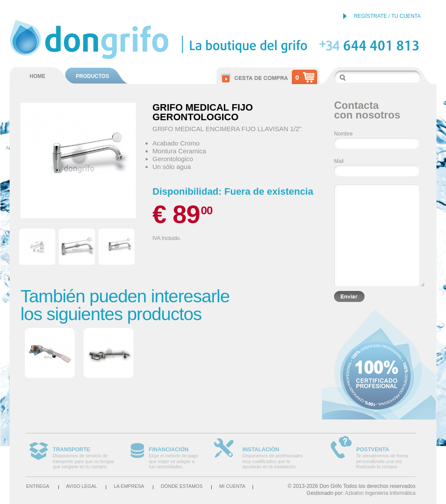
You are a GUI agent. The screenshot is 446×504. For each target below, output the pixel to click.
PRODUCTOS (92, 76)
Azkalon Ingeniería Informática (380, 493)
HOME (37, 76)
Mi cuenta (232, 486)
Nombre (343, 134)
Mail (339, 161)
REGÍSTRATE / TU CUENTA (387, 16)
